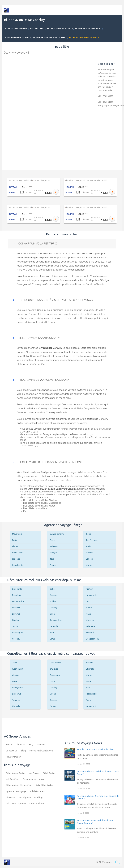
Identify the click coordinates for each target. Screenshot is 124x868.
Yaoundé (54, 626)
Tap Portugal (92, 540)
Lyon (88, 601)
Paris (14, 540)
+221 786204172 (105, 102)
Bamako (53, 595)
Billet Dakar (49, 773)
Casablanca (55, 675)
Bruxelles (54, 669)
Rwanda (89, 553)
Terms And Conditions (41, 751)
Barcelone (17, 595)
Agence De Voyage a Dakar (18, 38)
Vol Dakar (34, 773)
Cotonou (16, 639)
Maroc (89, 565)
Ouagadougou (92, 639)
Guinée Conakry (57, 534)
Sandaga (16, 559)
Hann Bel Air (18, 565)
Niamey (89, 589)
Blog (23, 751)
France (53, 565)
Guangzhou (17, 688)
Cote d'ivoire (56, 663)
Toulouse (16, 700)
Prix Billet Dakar (45, 785)
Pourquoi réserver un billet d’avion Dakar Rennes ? (96, 822)
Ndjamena (90, 626)
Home (7, 29)
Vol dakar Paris (37, 791)
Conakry (53, 608)
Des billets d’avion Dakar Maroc (39, 506)
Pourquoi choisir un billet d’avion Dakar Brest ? (98, 773)
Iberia (88, 534)
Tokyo (15, 626)
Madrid (89, 608)
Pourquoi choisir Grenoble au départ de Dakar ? (98, 797)
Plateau (16, 546)
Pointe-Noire (92, 694)
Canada (53, 706)
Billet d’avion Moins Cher (60, 29)
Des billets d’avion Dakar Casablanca (42, 503)
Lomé (52, 639)
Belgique (54, 546)
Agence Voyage (20, 29)
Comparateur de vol (34, 779)
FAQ (31, 744)
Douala (53, 694)
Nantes (89, 681)
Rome (89, 700)
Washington (18, 633)
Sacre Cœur (17, 553)
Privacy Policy (13, 757)
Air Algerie (25, 797)
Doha (52, 614)
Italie (52, 559)
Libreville (16, 614)
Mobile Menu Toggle (117, 10)
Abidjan (53, 601)
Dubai (15, 681)
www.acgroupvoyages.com (86, 486)
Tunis (88, 546)
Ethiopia (90, 559)
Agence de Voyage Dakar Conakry (50, 38)
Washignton (18, 669)
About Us (21, 744)
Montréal (90, 620)
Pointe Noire (18, 601)
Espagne (53, 553)
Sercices (41, 744)
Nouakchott (91, 595)
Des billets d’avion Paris (35, 508)
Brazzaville (17, 589)
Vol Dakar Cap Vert (16, 803)
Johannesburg (56, 620)
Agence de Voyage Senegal (88, 29)
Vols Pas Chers (37, 29)
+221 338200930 (105, 96)
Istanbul (16, 620)
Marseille (16, 608)
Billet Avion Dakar (16, 773)
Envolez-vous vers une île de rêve (95, 750)
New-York (90, 633)
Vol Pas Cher (13, 779)
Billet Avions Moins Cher (19, 785)
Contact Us (12, 751)
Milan (88, 614)
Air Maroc (11, 797)
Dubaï (52, 589)
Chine (52, 540)
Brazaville (17, 694)
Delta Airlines (37, 803)
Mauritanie (17, 534)
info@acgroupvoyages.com (111, 106)
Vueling (38, 797)
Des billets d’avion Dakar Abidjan (40, 500)
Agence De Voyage (16, 791)
